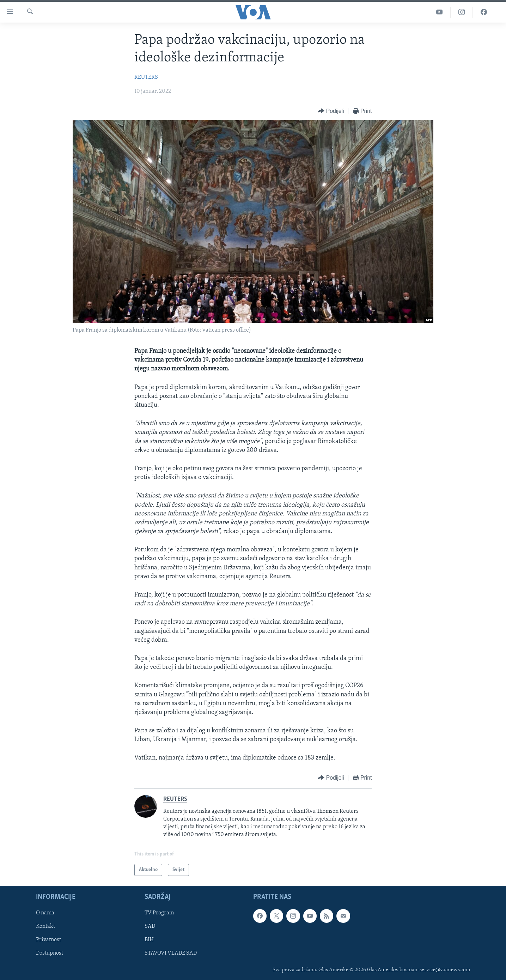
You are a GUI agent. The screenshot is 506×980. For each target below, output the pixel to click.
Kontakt (45, 927)
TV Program (159, 913)
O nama (45, 913)
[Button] (331, 111)
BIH (149, 940)
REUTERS (146, 77)
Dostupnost (50, 954)
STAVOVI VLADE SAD (171, 954)
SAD (150, 927)
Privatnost (48, 940)
